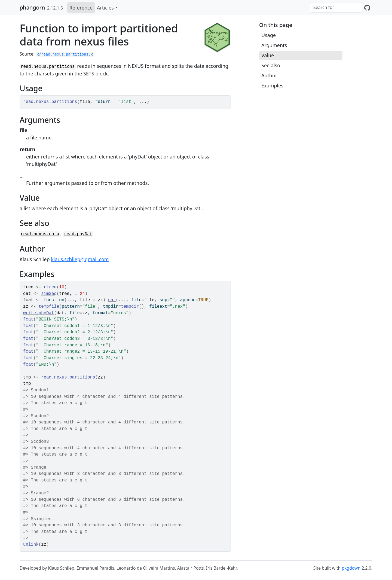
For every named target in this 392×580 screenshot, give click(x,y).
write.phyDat (39, 313)
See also (271, 65)
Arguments (274, 45)
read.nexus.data (40, 234)
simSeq (49, 294)
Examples (272, 86)
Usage (269, 35)
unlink (31, 545)
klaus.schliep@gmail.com (80, 259)
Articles (105, 8)
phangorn (32, 7)
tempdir (130, 307)
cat (112, 300)
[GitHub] (367, 8)
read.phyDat (78, 234)
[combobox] (336, 7)
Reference (81, 8)
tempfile (49, 307)
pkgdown (351, 568)
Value (268, 55)
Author (269, 75)
